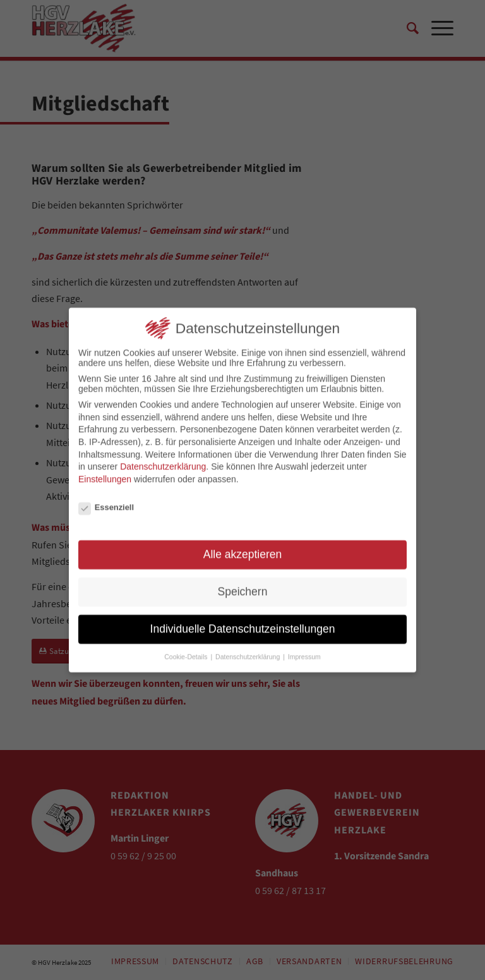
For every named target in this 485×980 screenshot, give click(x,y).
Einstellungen (105, 474)
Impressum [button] (304, 651)
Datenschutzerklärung (163, 462)
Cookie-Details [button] (187, 651)
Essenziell (106, 502)
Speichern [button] (243, 587)
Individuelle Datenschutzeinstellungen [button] (243, 624)
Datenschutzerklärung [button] (248, 651)
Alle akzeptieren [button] (243, 550)
